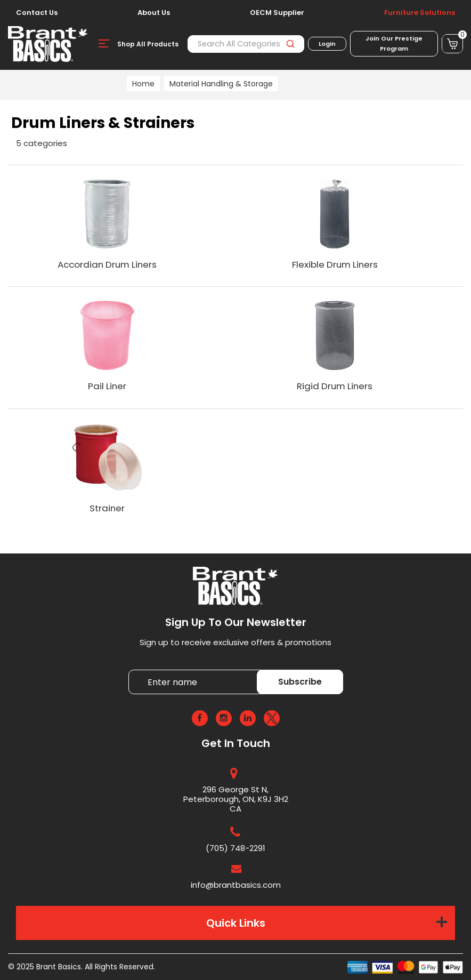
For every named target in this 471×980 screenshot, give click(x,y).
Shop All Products (148, 44)
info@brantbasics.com (236, 885)
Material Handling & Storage (221, 84)
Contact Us (37, 13)
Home (143, 84)
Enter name (131, 669)
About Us (154, 13)
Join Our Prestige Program (394, 43)
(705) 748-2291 (235, 848)
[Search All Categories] (246, 44)
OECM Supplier (277, 13)
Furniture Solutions (420, 13)
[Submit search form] (290, 44)
